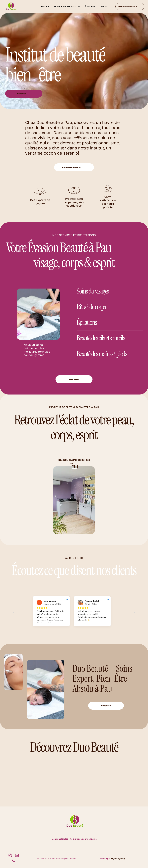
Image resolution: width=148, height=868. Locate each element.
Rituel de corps (91, 307)
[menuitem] (45, 6)
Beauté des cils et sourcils (101, 338)
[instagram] (10, 856)
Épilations (87, 322)
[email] (17, 856)
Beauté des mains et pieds (102, 354)
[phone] (14, 861)
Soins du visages (93, 291)
